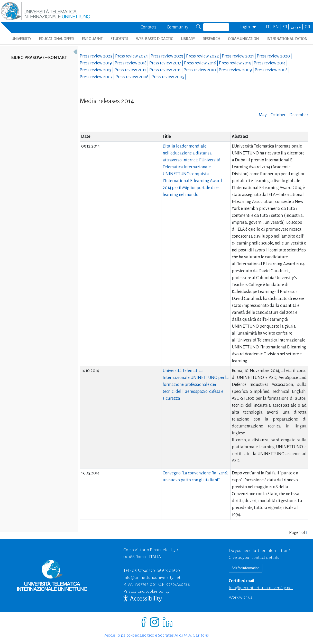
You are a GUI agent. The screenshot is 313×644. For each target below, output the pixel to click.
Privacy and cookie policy (146, 591)
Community (178, 27)
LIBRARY (188, 39)
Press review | (97, 56)
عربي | (297, 27)
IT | (269, 27)
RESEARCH (211, 39)
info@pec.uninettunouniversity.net (261, 588)
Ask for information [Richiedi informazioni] (246, 568)
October (278, 115)
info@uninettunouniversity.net (152, 578)
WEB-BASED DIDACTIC (155, 39)
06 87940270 (143, 571)
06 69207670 (168, 571)
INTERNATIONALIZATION (287, 39)
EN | (277, 27)
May (263, 115)
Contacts (149, 27)
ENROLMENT (92, 39)
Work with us (241, 597)
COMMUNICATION (243, 39)
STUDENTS (119, 39)
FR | (286, 27)
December (299, 115)
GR (307, 27)
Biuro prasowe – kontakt (39, 58)
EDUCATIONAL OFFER (57, 39)
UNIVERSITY (21, 39)
